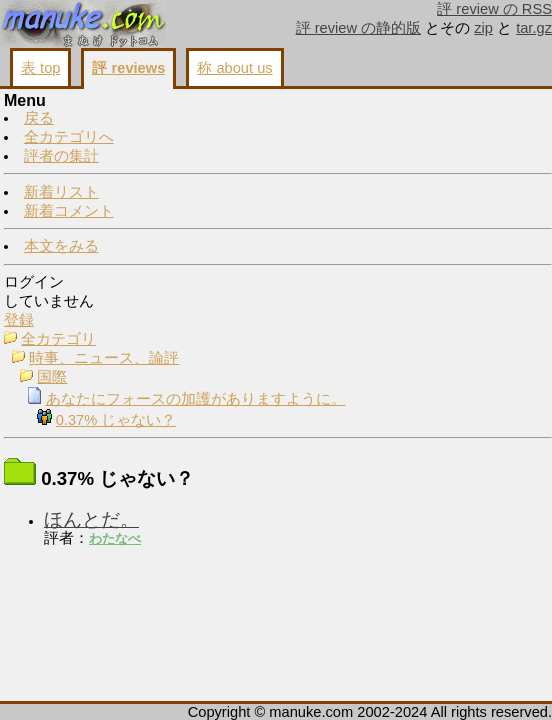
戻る (39, 118)
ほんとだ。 (91, 519)
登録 (19, 320)
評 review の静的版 (359, 28)
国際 (52, 377)
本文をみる (61, 246)
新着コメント (69, 211)
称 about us (234, 68)
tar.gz (534, 28)
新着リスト (61, 192)
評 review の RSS (494, 9)
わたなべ (115, 538)
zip (483, 28)
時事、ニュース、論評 (104, 358)
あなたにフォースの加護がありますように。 (196, 399)
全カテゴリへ (69, 137)
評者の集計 (61, 156)
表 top (40, 68)
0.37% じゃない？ (116, 420)
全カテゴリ (58, 339)
